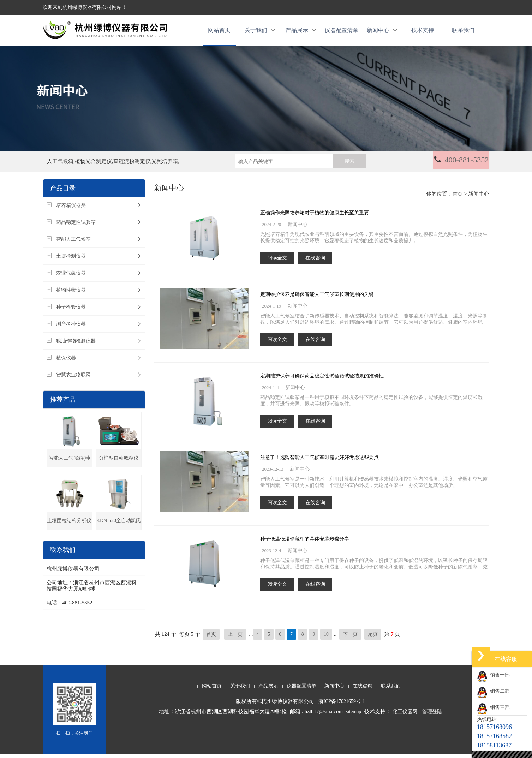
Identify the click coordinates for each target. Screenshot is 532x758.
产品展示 (301, 32)
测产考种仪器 (71, 328)
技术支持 (423, 32)
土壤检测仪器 (71, 260)
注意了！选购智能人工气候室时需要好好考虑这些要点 (319, 461)
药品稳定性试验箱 (76, 226)
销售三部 (493, 707)
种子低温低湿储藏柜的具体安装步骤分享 (305, 543)
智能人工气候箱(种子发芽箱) (69, 465)
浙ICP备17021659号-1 (342, 705)
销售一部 (493, 675)
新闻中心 (382, 32)
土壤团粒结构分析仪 (69, 524)
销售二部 (493, 691)
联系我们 (463, 32)
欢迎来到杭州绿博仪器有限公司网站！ (85, 7)
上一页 (235, 638)
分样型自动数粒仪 (119, 462)
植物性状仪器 (71, 294)
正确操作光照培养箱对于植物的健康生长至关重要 (315, 217)
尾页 (373, 638)
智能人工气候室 (73, 243)
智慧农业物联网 (73, 379)
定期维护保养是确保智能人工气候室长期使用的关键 (317, 298)
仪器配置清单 (341, 32)
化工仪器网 (405, 715)
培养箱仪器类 (71, 209)
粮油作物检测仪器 (76, 345)
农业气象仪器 (71, 277)
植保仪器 (66, 362)
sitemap (354, 715)
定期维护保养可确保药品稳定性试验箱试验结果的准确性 (322, 380)
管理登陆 (432, 715)
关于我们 (260, 32)
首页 (458, 198)
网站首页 (219, 32)
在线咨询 (315, 262)
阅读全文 (277, 262)
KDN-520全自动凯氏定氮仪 (119, 528)
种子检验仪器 (71, 311)
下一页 (351, 638)
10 (327, 638)
